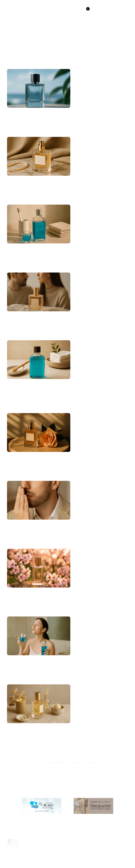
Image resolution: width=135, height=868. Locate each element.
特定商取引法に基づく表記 (118, 849)
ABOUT (61, 841)
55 (75, 760)
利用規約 (62, 849)
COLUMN (78, 841)
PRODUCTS (42, 841)
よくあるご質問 (40, 849)
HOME (25, 841)
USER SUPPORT (101, 841)
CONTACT (124, 841)
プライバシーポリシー (86, 849)
